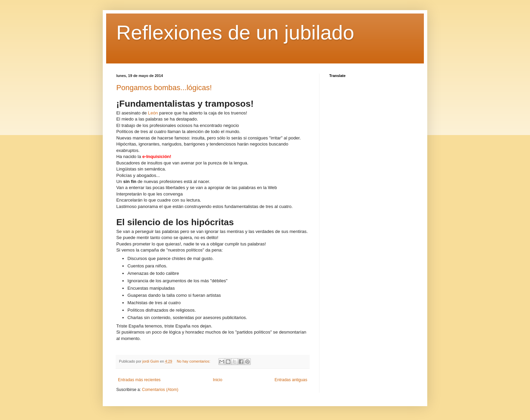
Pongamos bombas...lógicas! (164, 88)
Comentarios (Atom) (160, 390)
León (153, 113)
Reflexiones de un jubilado (235, 33)
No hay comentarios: (194, 361)
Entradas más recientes (139, 380)
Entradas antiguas (291, 380)
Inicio (218, 380)
